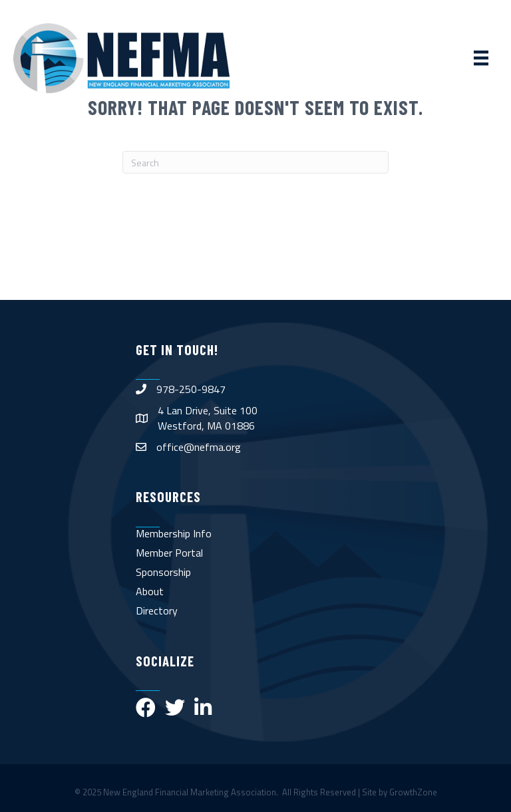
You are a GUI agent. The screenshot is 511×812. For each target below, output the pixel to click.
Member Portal (169, 553)
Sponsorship (163, 572)
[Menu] (481, 58)
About (150, 591)
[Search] (255, 162)
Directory (157, 610)
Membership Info (174, 533)
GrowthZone (413, 792)
